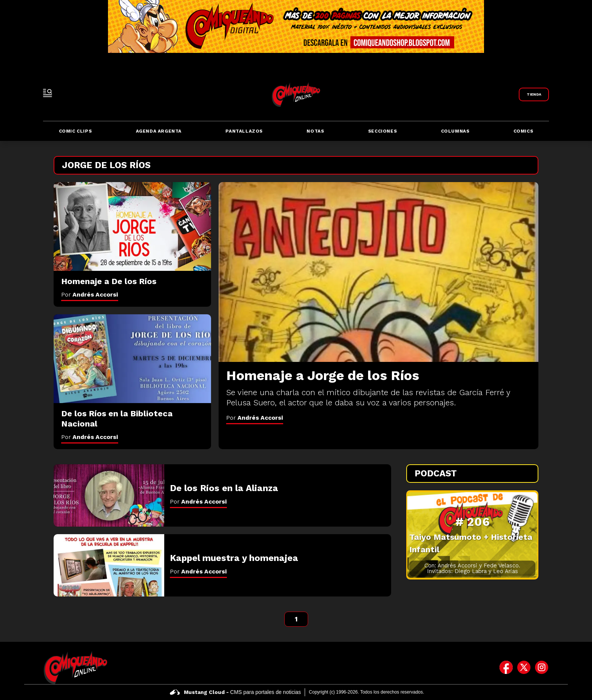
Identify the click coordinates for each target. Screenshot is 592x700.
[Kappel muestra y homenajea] (109, 565)
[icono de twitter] (524, 668)
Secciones (382, 131)
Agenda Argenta (159, 131)
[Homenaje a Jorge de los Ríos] (378, 272)
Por (255, 418)
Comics (523, 131)
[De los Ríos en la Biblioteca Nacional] (132, 359)
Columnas (455, 131)
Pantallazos (244, 131)
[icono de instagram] (542, 668)
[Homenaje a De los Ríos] (132, 226)
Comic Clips (76, 131)
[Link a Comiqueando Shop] (534, 94)
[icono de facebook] (506, 668)
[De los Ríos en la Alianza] (109, 495)
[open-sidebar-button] (48, 93)
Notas (315, 131)
